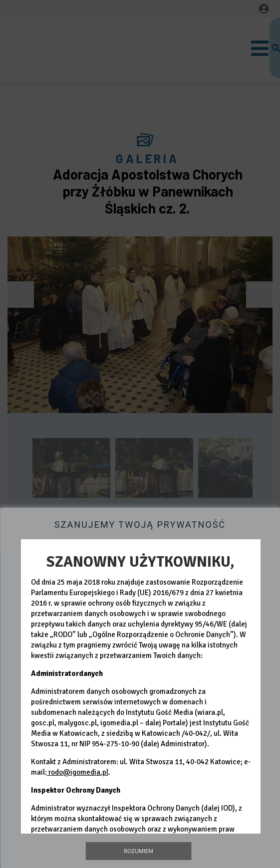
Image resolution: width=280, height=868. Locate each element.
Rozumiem (139, 851)
